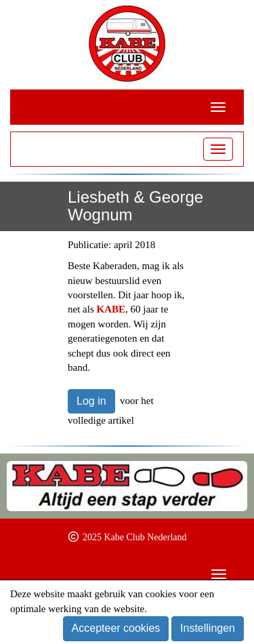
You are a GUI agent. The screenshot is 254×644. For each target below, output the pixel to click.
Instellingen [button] (208, 628)
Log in (91, 401)
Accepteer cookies (116, 628)
